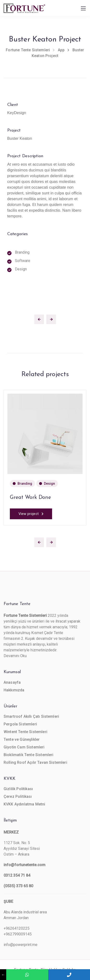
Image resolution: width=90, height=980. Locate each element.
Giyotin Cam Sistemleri (24, 747)
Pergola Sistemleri (20, 724)
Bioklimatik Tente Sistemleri (28, 755)
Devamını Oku (15, 656)
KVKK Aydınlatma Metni (24, 804)
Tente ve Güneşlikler (22, 739)
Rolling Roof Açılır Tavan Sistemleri (35, 762)
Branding (25, 484)
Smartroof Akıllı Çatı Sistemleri (31, 716)
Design (49, 484)
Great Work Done (30, 498)
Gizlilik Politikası (18, 789)
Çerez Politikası (18, 796)
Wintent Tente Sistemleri (25, 732)
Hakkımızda (14, 690)
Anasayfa (12, 682)
